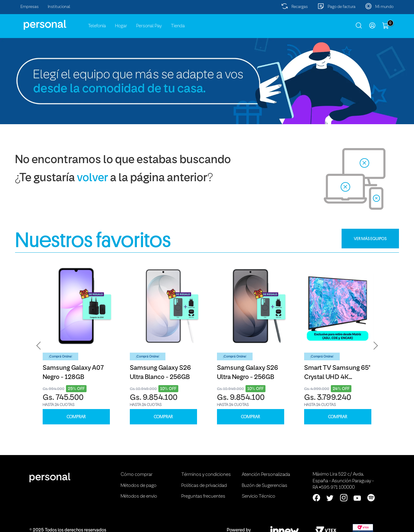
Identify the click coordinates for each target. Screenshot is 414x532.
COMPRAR (76, 417)
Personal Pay (149, 26)
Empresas (30, 7)
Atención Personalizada (266, 475)
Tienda (178, 26)
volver (93, 178)
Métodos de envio (139, 496)
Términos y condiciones (206, 475)
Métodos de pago (139, 486)
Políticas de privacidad (204, 486)
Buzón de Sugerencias (265, 486)
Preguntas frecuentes (203, 496)
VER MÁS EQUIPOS (370, 239)
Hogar (121, 26)
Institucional (59, 7)
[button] (39, 345)
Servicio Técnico (259, 496)
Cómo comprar (137, 475)
